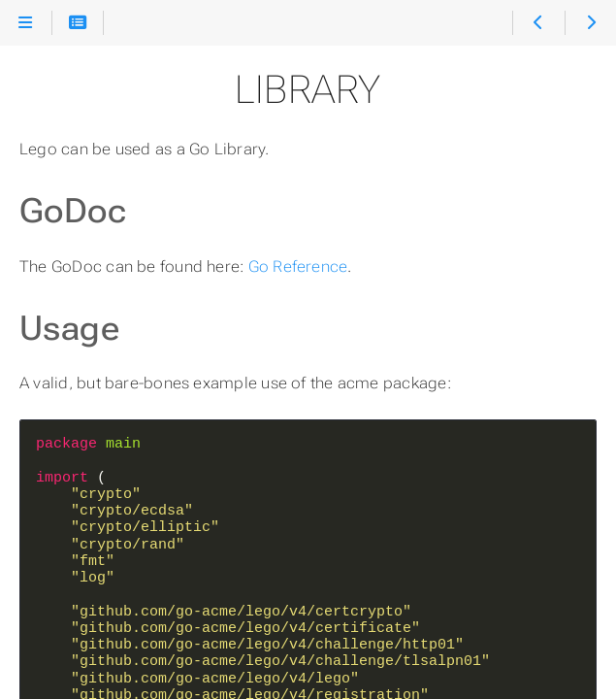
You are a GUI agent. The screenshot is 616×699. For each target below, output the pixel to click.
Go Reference (298, 266)
